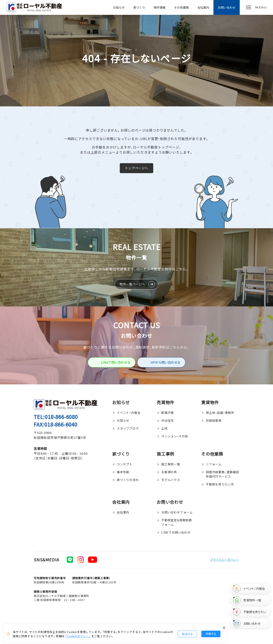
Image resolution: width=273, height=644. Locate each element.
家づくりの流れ (128, 480)
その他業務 (181, 7)
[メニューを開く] (256, 7)
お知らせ (119, 7)
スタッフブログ (128, 428)
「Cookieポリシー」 (78, 636)
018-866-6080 (61, 417)
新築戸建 (168, 413)
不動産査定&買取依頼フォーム (177, 522)
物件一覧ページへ (132, 284)
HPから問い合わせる (166, 362)
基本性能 (123, 472)
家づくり (139, 7)
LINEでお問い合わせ (176, 532)
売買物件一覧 (247, 600)
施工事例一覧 (171, 464)
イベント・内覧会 (129, 413)
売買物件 (165, 402)
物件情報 (160, 7)
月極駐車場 (214, 420)
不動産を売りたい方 (220, 484)
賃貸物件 (210, 402)
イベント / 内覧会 (249, 588)
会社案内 (203, 7)
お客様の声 (169, 472)
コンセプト (125, 464)
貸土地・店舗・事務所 (220, 413)
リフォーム (214, 464)
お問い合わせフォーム (177, 512)
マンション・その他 (175, 436)
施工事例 (165, 454)
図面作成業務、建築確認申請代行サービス (222, 474)
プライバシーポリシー (225, 560)
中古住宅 (168, 420)
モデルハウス (171, 480)
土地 (164, 428)
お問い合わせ (227, 7)
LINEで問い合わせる (116, 362)
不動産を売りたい (249, 612)
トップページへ (137, 168)
